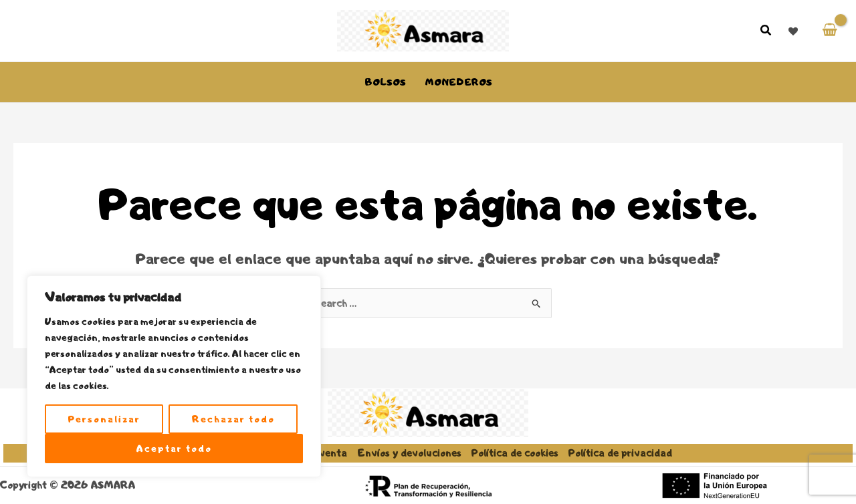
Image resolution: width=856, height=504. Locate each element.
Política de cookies (515, 453)
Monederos (458, 82)
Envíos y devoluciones (409, 453)
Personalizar (104, 419)
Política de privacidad (620, 453)
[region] (174, 376)
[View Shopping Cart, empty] (830, 30)
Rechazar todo (233, 419)
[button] (766, 32)
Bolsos (385, 82)
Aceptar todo (174, 449)
